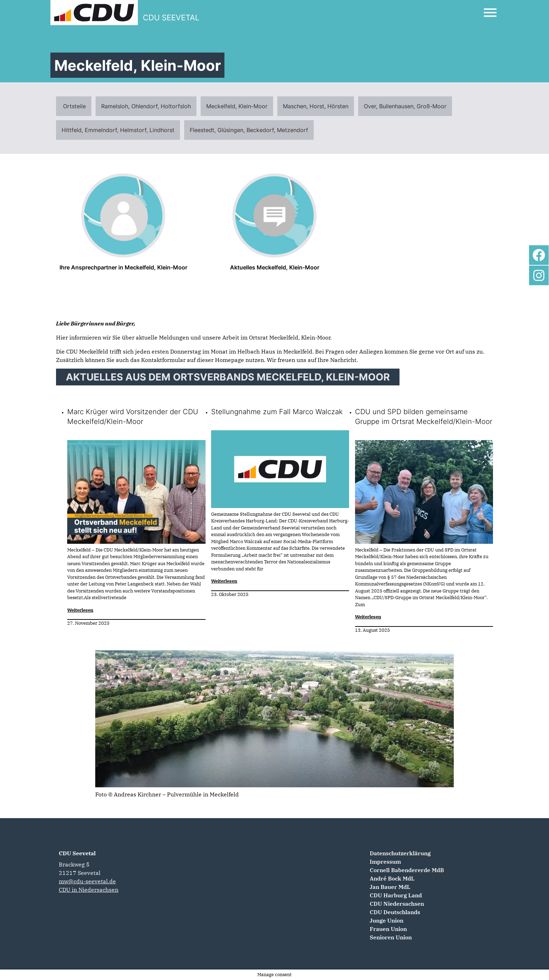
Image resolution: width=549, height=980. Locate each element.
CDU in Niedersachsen (89, 890)
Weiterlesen (80, 610)
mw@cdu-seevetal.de (87, 881)
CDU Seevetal (77, 853)
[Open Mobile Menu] (490, 13)
